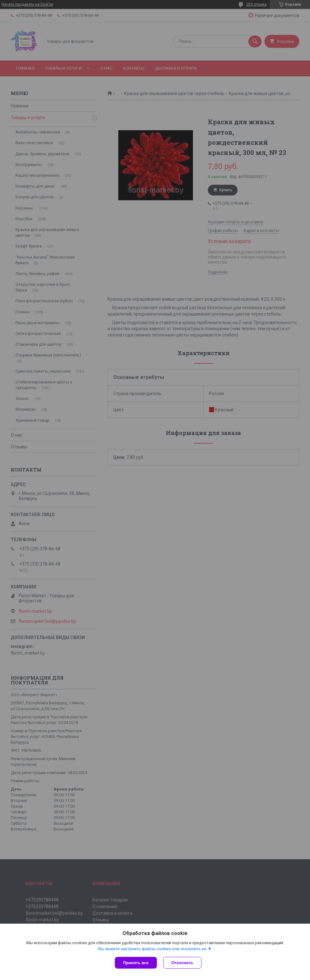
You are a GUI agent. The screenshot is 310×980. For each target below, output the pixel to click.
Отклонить (182, 963)
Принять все (136, 963)
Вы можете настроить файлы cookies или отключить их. (153, 949)
